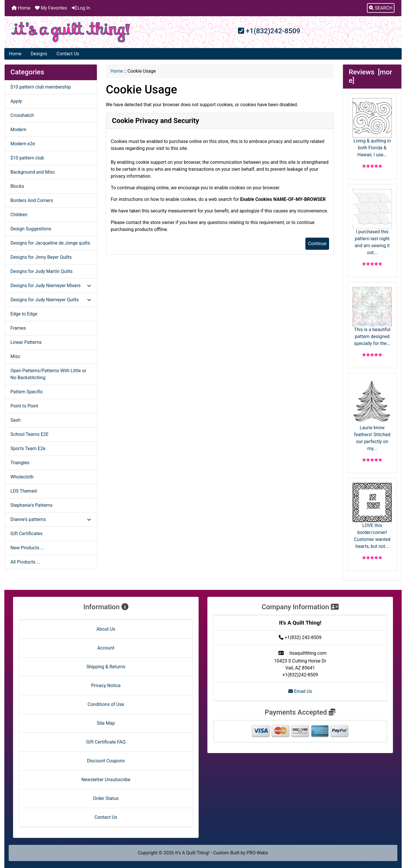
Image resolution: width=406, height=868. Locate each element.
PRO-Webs (258, 853)
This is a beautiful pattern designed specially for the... (372, 316)
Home (21, 8)
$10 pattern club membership (41, 87)
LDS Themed (24, 491)
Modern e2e (23, 144)
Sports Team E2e (28, 448)
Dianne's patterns (51, 519)
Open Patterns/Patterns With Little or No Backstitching (48, 374)
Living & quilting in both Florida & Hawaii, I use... (372, 128)
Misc (15, 356)
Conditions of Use (106, 704)
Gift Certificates (26, 534)
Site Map (106, 723)
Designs (39, 54)
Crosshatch (22, 115)
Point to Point (24, 406)
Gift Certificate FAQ (106, 742)
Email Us (300, 691)
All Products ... (25, 562)
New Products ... (27, 548)
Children (19, 215)
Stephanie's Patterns (31, 505)
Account (106, 648)
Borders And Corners (32, 200)
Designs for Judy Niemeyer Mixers (51, 286)
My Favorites (51, 8)
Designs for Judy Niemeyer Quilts (51, 300)
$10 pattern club (27, 158)
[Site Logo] (71, 32)
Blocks (17, 186)
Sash (15, 420)
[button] (381, 8)
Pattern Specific (27, 392)
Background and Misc (33, 172)
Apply (16, 101)
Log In (81, 8)
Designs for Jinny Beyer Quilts (41, 257)
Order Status (106, 798)
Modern (18, 130)
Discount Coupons (106, 761)
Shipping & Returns (106, 667)
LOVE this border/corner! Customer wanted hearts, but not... (372, 516)
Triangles (20, 463)
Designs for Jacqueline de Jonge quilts (50, 243)
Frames (18, 328)
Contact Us (68, 54)
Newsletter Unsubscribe (106, 780)
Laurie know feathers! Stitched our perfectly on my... (372, 414)
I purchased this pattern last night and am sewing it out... (372, 222)
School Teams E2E (29, 434)
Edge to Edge (24, 314)
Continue (317, 244)
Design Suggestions (31, 229)
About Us (106, 629)
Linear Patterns (26, 342)
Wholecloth (22, 477)
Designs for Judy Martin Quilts (41, 271)
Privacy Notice (106, 686)
